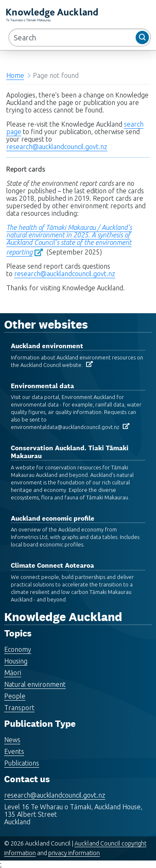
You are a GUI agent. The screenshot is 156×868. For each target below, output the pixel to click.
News (12, 740)
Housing (16, 661)
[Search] (80, 37)
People (15, 696)
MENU (102, 16)
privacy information (74, 853)
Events (14, 751)
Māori (13, 673)
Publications (22, 763)
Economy (18, 649)
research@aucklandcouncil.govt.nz (57, 147)
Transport (19, 708)
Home (15, 75)
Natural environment (35, 684)
